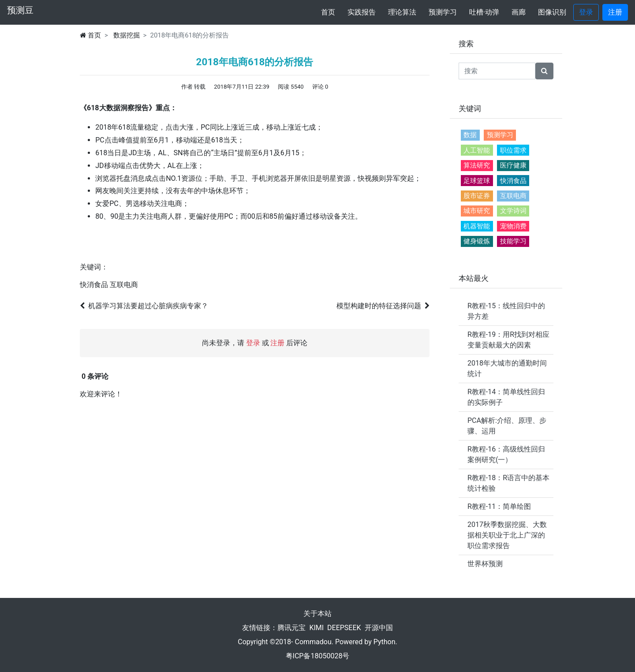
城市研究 (478, 215)
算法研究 (478, 167)
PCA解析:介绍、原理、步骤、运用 (507, 431)
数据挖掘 (127, 35)
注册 (615, 12)
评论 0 (320, 87)
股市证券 (478, 199)
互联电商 (124, 285)
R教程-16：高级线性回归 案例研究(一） (506, 460)
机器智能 (478, 231)
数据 (471, 135)
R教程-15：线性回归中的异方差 (506, 317)
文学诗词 (516, 215)
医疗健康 (516, 167)
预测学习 (443, 12)
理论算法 (402, 12)
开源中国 (379, 628)
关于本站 (317, 614)
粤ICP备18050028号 (318, 656)
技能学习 (516, 247)
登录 (586, 12)
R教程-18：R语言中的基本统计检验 (508, 489)
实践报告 (362, 12)
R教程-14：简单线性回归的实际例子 (506, 403)
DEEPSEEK (344, 628)
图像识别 (552, 12)
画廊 (519, 12)
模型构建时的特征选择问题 (383, 306)
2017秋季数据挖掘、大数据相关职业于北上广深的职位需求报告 (507, 541)
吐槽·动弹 (484, 12)
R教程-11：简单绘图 (499, 512)
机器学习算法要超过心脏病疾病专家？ (144, 306)
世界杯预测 (485, 569)
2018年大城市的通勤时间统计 (507, 374)
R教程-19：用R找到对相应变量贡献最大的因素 (508, 345)
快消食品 (94, 285)
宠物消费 (516, 231)
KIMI (316, 628)
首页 (330, 11)
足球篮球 (478, 183)
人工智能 (478, 151)
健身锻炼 (478, 247)
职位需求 (516, 151)
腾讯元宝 (291, 628)
